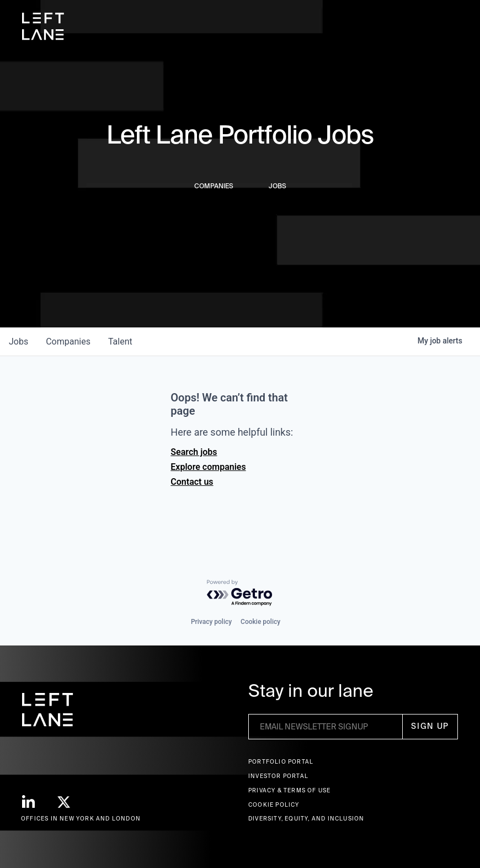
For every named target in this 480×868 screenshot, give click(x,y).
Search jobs (194, 452)
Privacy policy (211, 622)
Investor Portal (278, 776)
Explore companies (208, 467)
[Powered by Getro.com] (240, 593)
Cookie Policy (274, 805)
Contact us (192, 482)
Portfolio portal (281, 762)
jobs (18, 342)
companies (68, 342)
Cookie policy (260, 622)
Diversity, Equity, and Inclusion (306, 819)
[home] (43, 27)
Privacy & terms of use (289, 790)
